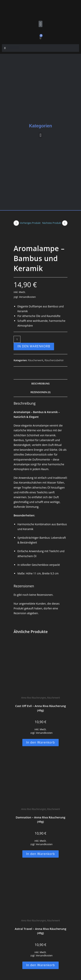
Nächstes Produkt (52, 223)
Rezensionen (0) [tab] (40, 392)
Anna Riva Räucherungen (34, 698)
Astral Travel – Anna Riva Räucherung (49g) (40, 931)
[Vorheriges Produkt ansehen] (16, 223)
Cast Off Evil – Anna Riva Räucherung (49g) (40, 708)
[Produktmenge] (17, 339)
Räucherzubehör (54, 360)
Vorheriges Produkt (30, 223)
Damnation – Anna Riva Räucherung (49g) (40, 819)
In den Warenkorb (34, 346)
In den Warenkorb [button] (41, 742)
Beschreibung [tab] (40, 384)
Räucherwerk (36, 360)
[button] (40, 24)
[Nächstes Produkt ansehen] (65, 223)
